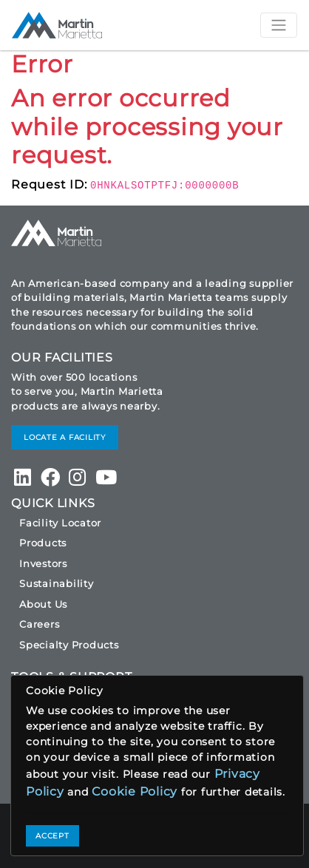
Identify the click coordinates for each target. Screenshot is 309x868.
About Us (43, 604)
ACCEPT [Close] (52, 836)
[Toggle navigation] (279, 25)
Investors (43, 563)
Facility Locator (60, 523)
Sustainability (57, 583)
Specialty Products (69, 645)
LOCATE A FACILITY (65, 437)
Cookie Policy (135, 791)
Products (43, 543)
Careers (39, 624)
